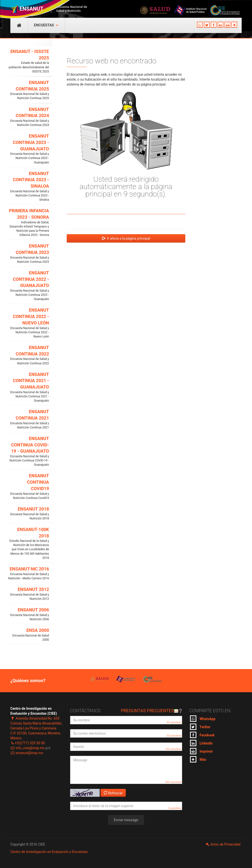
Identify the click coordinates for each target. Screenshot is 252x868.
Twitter (200, 727)
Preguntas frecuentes (151, 711)
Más (198, 759)
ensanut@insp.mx (27, 753)
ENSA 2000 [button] (28, 635)
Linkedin (201, 743)
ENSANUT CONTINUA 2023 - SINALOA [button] (28, 186)
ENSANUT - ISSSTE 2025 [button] (28, 61)
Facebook (202, 735)
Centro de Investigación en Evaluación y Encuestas (49, 852)
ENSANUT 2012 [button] (28, 594)
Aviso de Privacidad (223, 844)
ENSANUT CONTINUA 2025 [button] (28, 90)
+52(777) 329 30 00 (28, 743)
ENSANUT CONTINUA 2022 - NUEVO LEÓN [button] (28, 323)
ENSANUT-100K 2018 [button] (28, 543)
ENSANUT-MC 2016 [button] (28, 573)
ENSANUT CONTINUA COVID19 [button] (28, 487)
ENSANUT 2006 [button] (28, 614)
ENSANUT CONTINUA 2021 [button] (28, 419)
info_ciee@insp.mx (27, 748)
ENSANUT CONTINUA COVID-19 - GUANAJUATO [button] (28, 452)
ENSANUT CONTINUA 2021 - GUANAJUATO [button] (28, 387)
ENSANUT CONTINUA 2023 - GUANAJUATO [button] (28, 149)
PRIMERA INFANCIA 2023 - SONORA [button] (28, 223)
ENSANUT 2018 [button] (28, 514)
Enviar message (126, 820)
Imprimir (201, 751)
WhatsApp (203, 719)
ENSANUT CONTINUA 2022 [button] (28, 355)
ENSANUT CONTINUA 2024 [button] (28, 117)
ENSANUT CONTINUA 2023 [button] (28, 254)
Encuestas (46, 25)
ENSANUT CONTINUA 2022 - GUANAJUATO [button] (28, 286)
